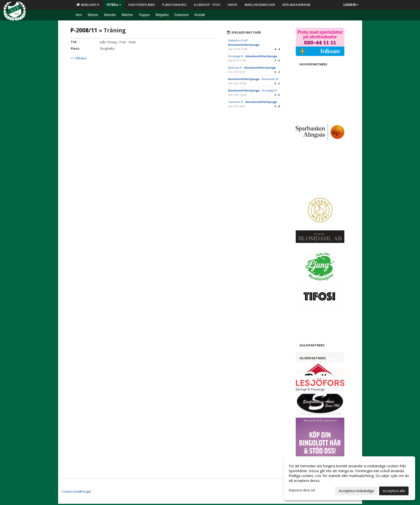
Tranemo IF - (253, 102)
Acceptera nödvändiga (356, 491)
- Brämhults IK (253, 79)
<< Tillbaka (78, 58)
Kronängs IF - (253, 56)
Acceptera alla (394, 491)
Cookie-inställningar (76, 491)
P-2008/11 (84, 30)
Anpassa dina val (302, 490)
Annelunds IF (88, 5)
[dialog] (349, 478)
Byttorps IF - (252, 68)
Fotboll (114, 5)
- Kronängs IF (253, 90)
